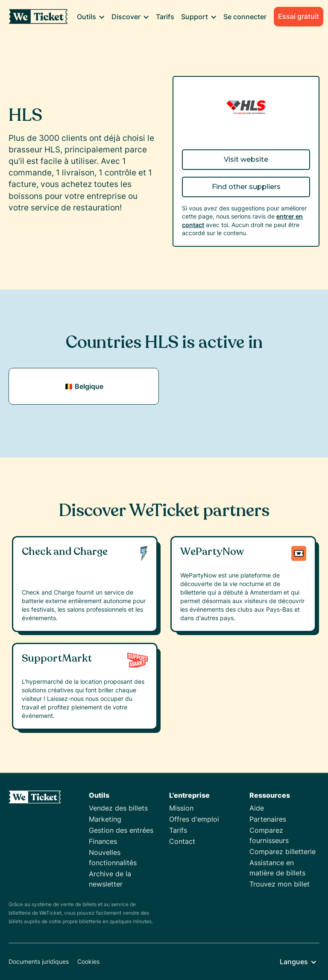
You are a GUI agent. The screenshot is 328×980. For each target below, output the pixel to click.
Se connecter (245, 17)
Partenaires (268, 819)
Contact (182, 841)
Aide (257, 808)
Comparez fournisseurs (269, 835)
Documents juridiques (39, 961)
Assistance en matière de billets (277, 868)
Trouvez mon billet (280, 884)
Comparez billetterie (283, 852)
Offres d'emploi (194, 819)
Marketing (105, 819)
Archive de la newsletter (110, 879)
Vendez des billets (118, 808)
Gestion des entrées (121, 830)
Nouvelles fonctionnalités (113, 857)
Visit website (246, 159)
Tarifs (165, 17)
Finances (103, 841)
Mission (181, 808)
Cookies (88, 961)
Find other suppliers (246, 187)
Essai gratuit (299, 16)
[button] (91, 17)
